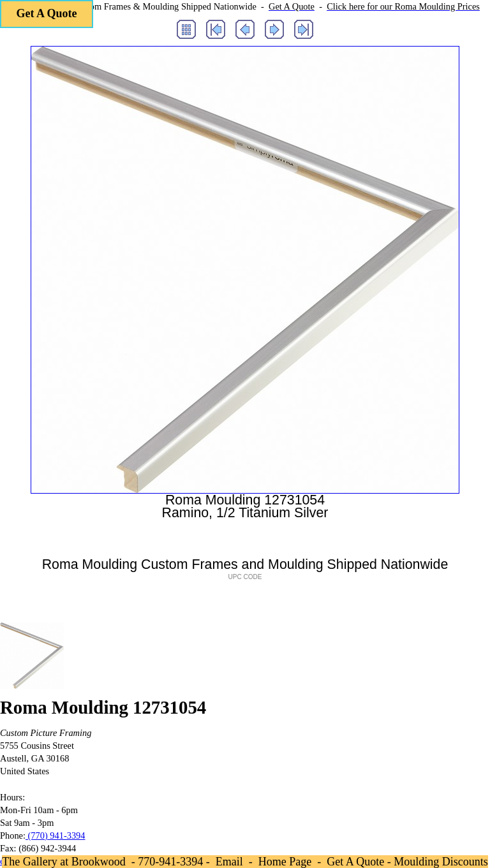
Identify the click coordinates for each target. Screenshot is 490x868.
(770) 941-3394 (56, 835)
